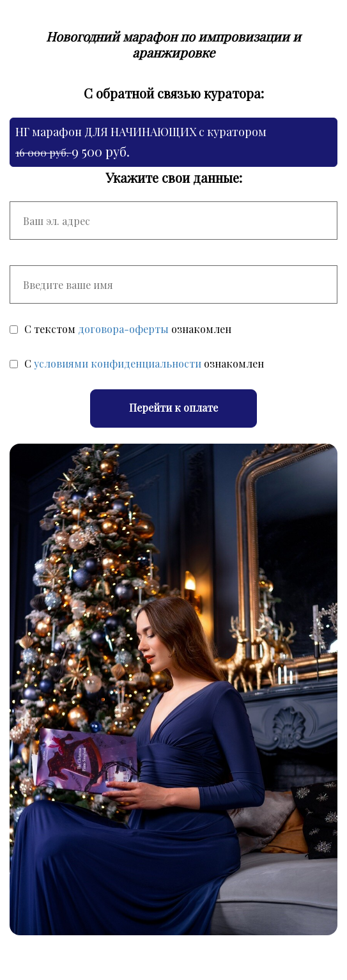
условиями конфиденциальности (118, 363)
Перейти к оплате (173, 408)
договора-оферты (123, 329)
